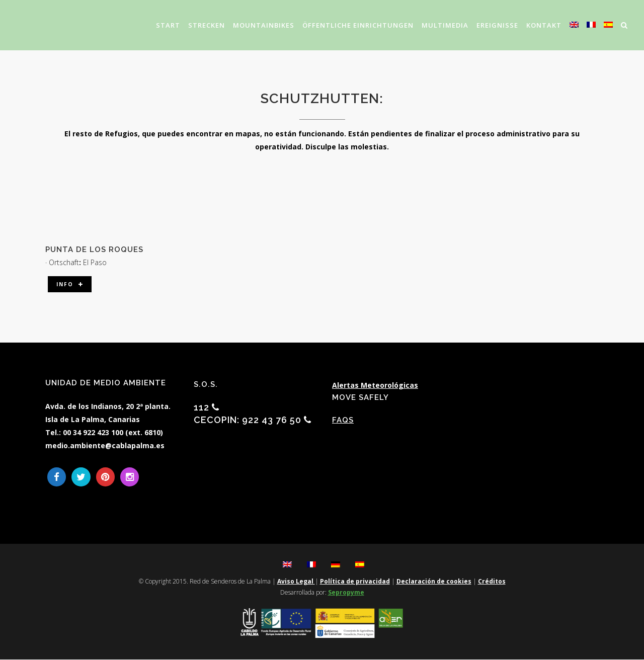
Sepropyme (346, 593)
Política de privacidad (355, 582)
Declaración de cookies (434, 582)
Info (70, 284)
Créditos (492, 582)
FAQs (343, 420)
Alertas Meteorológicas (375, 385)
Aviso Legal (296, 582)
